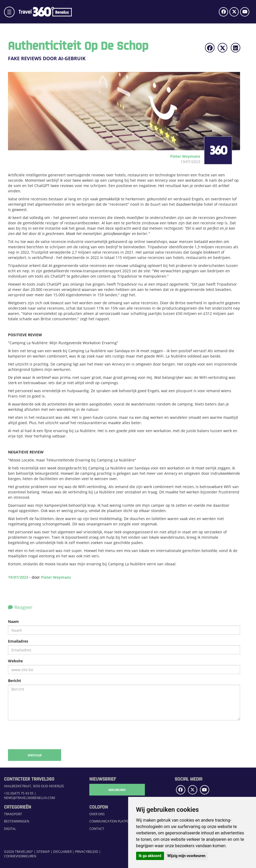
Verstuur (35, 755)
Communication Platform (112, 821)
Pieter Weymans (56, 577)
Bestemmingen (17, 821)
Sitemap (43, 852)
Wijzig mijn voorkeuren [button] (186, 856)
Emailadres (18, 641)
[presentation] (48, 735)
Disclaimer (62, 852)
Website (15, 661)
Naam (13, 621)
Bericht (14, 681)
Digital (10, 829)
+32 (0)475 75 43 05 (19, 793)
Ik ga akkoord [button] (150, 856)
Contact (97, 829)
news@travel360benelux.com (30, 798)
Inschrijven (116, 790)
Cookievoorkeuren (20, 856)
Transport (13, 814)
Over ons (97, 814)
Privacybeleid (87, 852)
